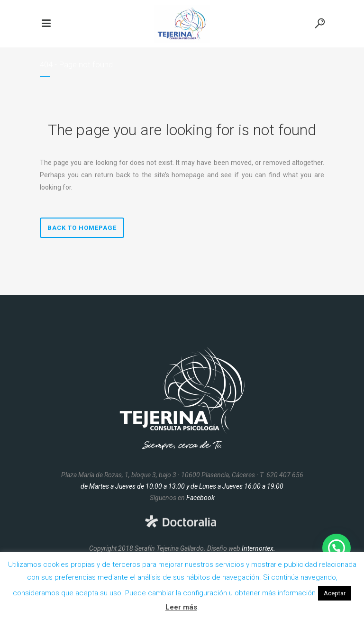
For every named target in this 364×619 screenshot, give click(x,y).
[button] (337, 548)
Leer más (181, 607)
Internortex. (259, 548)
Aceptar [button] (335, 593)
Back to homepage (82, 228)
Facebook (200, 498)
